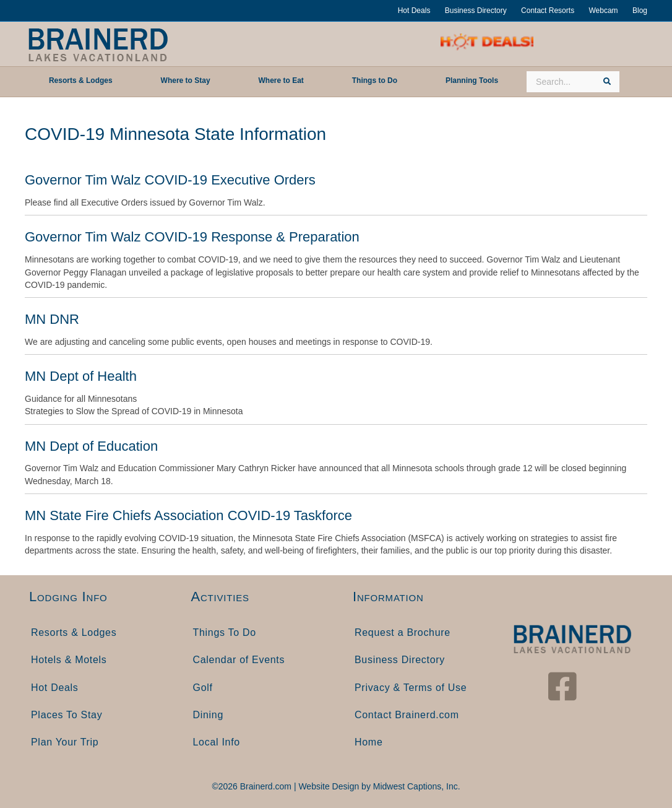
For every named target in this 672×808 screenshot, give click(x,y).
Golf (203, 688)
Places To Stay (67, 715)
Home (368, 742)
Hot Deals (414, 11)
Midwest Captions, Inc (416, 786)
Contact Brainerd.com (407, 715)
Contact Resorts (548, 11)
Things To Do (225, 632)
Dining (209, 715)
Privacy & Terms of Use (411, 688)
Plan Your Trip (65, 742)
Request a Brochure (403, 632)
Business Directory (476, 11)
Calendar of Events (239, 660)
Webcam (603, 11)
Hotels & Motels (69, 660)
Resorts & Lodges (74, 632)
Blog (640, 11)
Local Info (217, 742)
